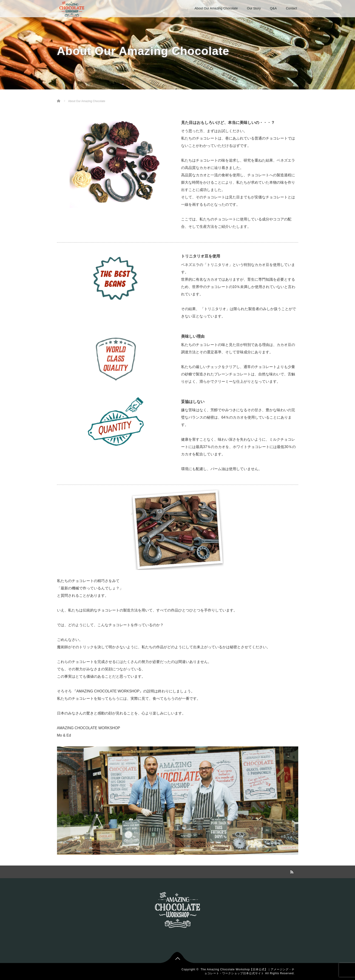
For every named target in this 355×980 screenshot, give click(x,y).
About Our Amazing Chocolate (216, 8)
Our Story (254, 8)
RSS (291, 871)
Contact (291, 8)
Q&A (273, 8)
